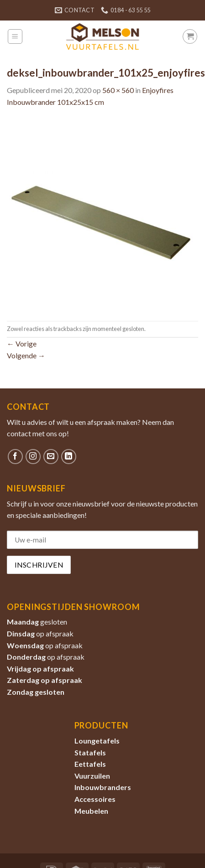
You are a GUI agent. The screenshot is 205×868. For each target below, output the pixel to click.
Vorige (22, 344)
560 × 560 (118, 90)
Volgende (26, 355)
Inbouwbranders (103, 787)
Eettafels (90, 764)
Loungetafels (97, 741)
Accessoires (95, 799)
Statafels (90, 752)
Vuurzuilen (92, 776)
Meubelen (91, 811)
